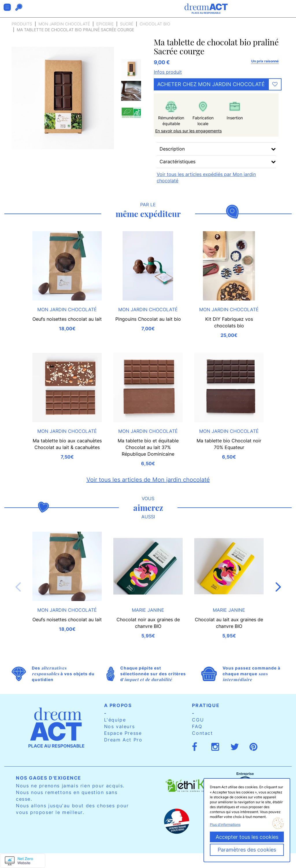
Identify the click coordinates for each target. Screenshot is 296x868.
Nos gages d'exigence (49, 778)
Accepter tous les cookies (247, 837)
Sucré (127, 24)
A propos (118, 705)
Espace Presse (123, 733)
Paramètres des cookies (247, 850)
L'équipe (115, 720)
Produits (22, 24)
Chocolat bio (155, 24)
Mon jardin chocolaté (64, 24)
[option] (131, 69)
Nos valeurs (120, 726)
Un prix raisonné (265, 61)
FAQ (197, 726)
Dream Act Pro (123, 740)
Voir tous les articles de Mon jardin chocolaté (148, 480)
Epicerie (105, 24)
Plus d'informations (225, 825)
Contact (202, 733)
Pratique (206, 705)
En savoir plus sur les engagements (188, 131)
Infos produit (168, 72)
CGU (198, 720)
